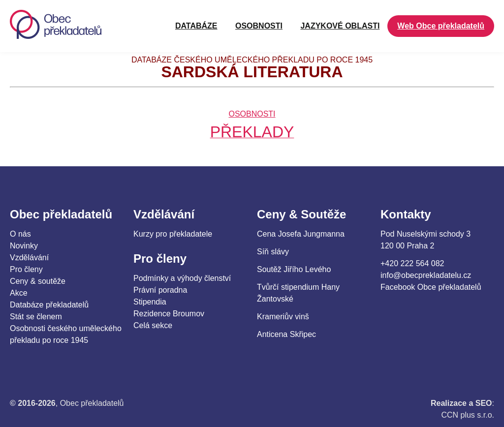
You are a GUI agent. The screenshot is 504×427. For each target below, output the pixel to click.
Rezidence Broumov (169, 314)
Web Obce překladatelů (441, 26)
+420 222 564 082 (412, 263)
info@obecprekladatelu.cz (426, 275)
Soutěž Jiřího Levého (294, 269)
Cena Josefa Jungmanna (301, 234)
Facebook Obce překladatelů (431, 287)
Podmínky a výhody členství (182, 278)
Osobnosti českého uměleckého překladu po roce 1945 (66, 334)
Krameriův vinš (283, 317)
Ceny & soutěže (38, 281)
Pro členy (26, 269)
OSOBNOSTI (259, 26)
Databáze (196, 26)
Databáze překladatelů (49, 305)
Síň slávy (273, 252)
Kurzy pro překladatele (173, 234)
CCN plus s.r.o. (468, 415)
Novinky (24, 246)
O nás (20, 234)
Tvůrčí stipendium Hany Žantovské (298, 293)
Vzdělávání (29, 258)
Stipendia (150, 302)
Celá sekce (153, 325)
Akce (19, 293)
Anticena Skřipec (286, 334)
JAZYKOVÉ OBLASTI (340, 26)
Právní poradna (160, 290)
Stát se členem (36, 317)
